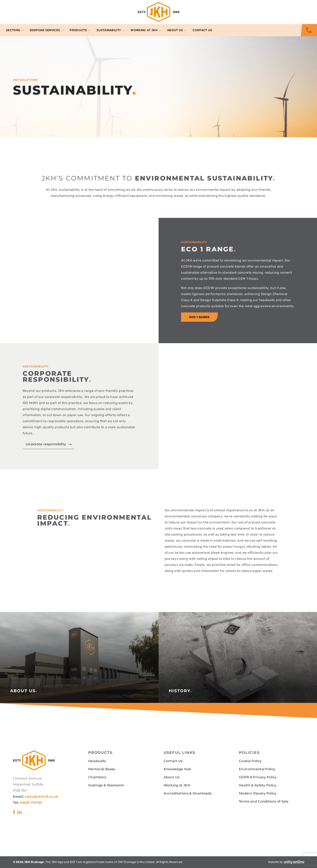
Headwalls (97, 761)
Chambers (97, 777)
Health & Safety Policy (258, 785)
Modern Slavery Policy (258, 793)
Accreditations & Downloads (188, 793)
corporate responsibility (46, 444)
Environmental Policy (257, 769)
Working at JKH (144, 30)
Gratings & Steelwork (106, 785)
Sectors (13, 30)
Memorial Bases (102, 769)
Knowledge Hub (177, 769)
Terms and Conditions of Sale (264, 801)
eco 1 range (199, 317)
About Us (175, 30)
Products (78, 30)
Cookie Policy (250, 761)
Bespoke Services (45, 30)
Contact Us (202, 30)
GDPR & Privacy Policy (258, 777)
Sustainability (109, 30)
